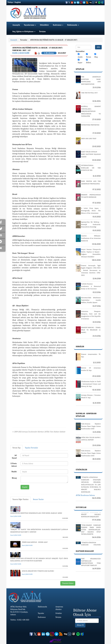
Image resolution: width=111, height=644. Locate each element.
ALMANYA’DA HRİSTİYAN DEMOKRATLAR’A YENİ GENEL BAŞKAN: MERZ (36, 513)
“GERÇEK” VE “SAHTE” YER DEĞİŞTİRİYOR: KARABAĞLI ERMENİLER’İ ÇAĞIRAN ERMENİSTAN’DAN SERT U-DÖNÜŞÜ (39, 531)
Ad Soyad (14, 457)
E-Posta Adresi (14, 465)
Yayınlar (41, 613)
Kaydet (25, 487)
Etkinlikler (44, 25)
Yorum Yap (16, 448)
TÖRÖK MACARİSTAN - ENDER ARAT (35, 542)
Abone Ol (80, 625)
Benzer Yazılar (38, 499)
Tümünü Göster (68, 583)
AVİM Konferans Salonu (85, 495)
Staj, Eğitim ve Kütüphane (24, 32)
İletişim (42, 32)
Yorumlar (24, 40)
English (18, 2)
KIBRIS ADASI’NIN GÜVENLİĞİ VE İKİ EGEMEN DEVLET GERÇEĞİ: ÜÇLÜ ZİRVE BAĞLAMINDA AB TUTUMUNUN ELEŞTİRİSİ (39, 560)
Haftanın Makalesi (85, 551)
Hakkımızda (73, 25)
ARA (98, 47)
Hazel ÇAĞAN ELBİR (21, 53)
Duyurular (81, 507)
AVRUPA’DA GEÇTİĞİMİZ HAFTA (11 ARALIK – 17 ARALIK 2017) (54, 40)
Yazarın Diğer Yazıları (20, 499)
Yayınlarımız (30, 25)
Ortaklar (59, 613)
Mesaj (14, 478)
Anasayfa (16, 25)
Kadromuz (58, 25)
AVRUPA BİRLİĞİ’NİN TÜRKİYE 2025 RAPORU (38, 571)
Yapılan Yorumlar (32, 448)
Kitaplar (80, 69)
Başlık (14, 472)
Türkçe (10, 2)
